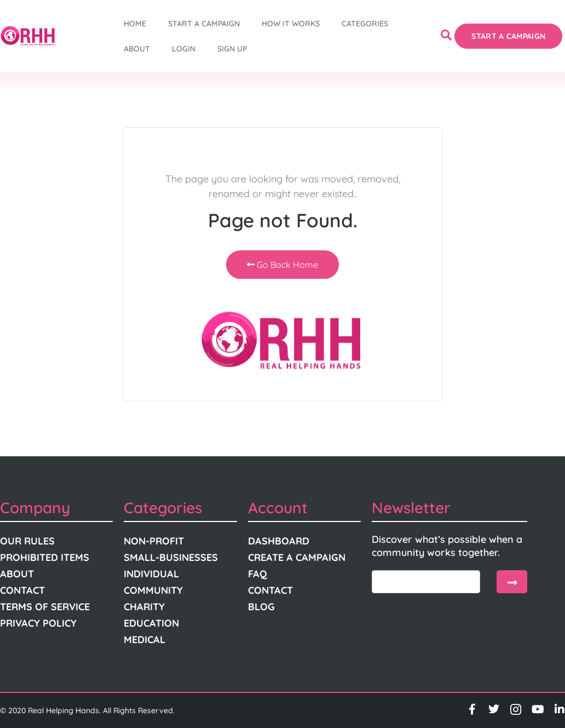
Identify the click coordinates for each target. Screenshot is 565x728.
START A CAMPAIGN (204, 24)
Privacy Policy (38, 623)
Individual (151, 574)
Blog (261, 607)
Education (151, 623)
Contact (22, 590)
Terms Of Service (45, 607)
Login (184, 49)
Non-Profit (154, 541)
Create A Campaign (297, 557)
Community (153, 590)
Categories (365, 24)
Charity (144, 607)
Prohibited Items (45, 557)
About (137, 49)
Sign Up (232, 49)
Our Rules (27, 541)
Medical (145, 640)
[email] (426, 582)
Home (135, 24)
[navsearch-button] (446, 36)
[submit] (512, 582)
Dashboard (279, 541)
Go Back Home (282, 265)
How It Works (291, 24)
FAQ (258, 574)
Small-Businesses (171, 557)
